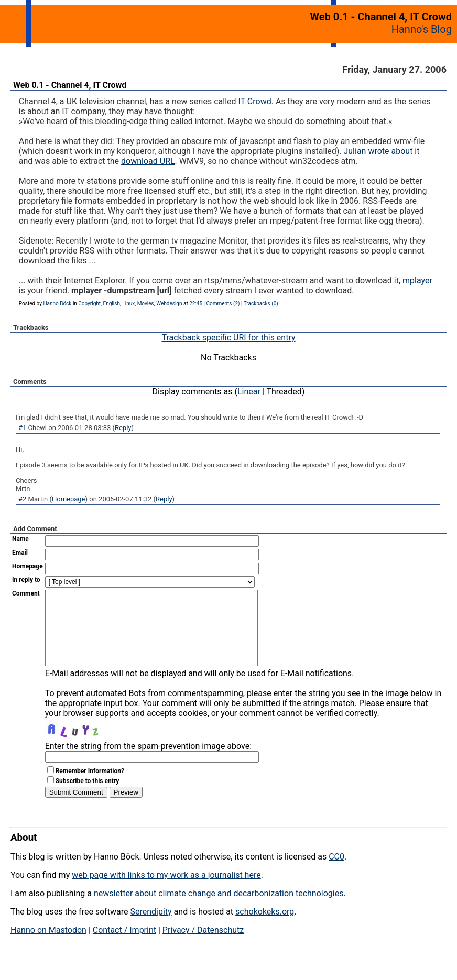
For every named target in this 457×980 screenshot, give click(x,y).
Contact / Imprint (124, 946)
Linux (128, 304)
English (112, 304)
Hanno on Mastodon (48, 946)
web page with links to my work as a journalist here (166, 891)
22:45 (196, 304)
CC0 (336, 872)
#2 (22, 499)
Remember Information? (90, 787)
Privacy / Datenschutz (203, 946)
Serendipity (151, 927)
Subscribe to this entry (88, 797)
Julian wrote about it (381, 151)
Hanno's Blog (422, 29)
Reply (123, 428)
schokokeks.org (265, 927)
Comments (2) (223, 304)
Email (20, 553)
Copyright (89, 304)
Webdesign (169, 304)
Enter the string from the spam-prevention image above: (148, 762)
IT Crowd (255, 101)
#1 (22, 428)
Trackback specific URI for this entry (228, 338)
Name (20, 539)
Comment (26, 593)
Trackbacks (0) (261, 304)
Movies (146, 304)
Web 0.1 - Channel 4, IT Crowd (70, 85)
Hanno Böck (57, 304)
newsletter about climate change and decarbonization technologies (219, 909)
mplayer (417, 280)
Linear (249, 392)
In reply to (26, 580)
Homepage (69, 499)
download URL (148, 161)
